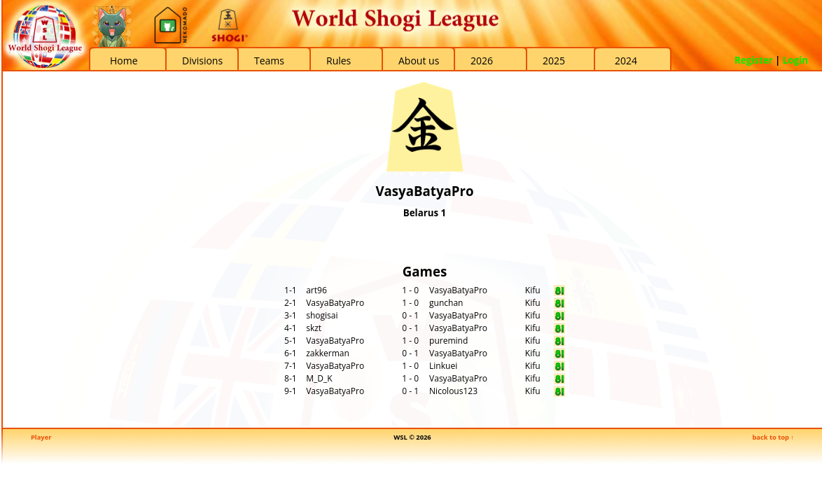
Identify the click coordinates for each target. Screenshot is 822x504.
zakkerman (328, 353)
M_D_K (319, 378)
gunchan (446, 303)
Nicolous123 (453, 391)
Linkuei (443, 366)
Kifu (533, 290)
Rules (339, 61)
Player (41, 437)
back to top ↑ (773, 437)
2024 (626, 61)
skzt (314, 328)
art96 (316, 290)
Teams (269, 61)
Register (754, 60)
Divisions (202, 61)
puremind (448, 341)
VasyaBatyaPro (458, 290)
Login (795, 60)
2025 (554, 61)
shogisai (322, 315)
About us (419, 61)
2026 (482, 61)
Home (124, 61)
